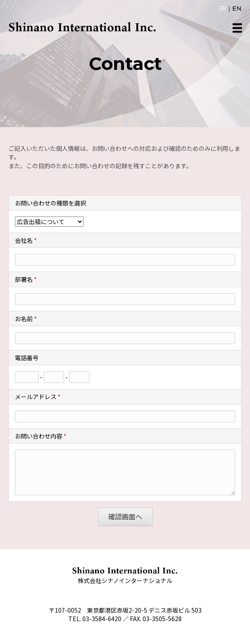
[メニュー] (237, 28)
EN (237, 8)
